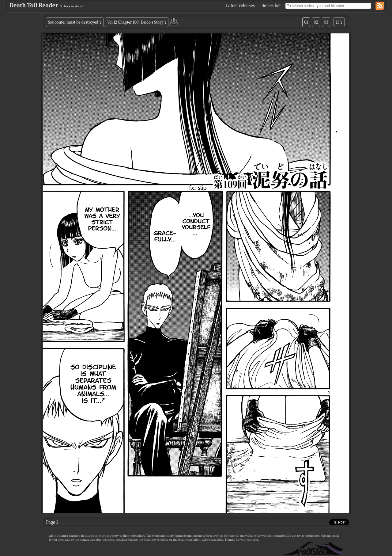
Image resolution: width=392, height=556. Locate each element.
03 (326, 22)
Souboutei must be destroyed (73, 22)
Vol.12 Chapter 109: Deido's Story (135, 22)
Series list (271, 6)
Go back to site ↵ (71, 6)
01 (306, 22)
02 (316, 22)
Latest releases (240, 6)
